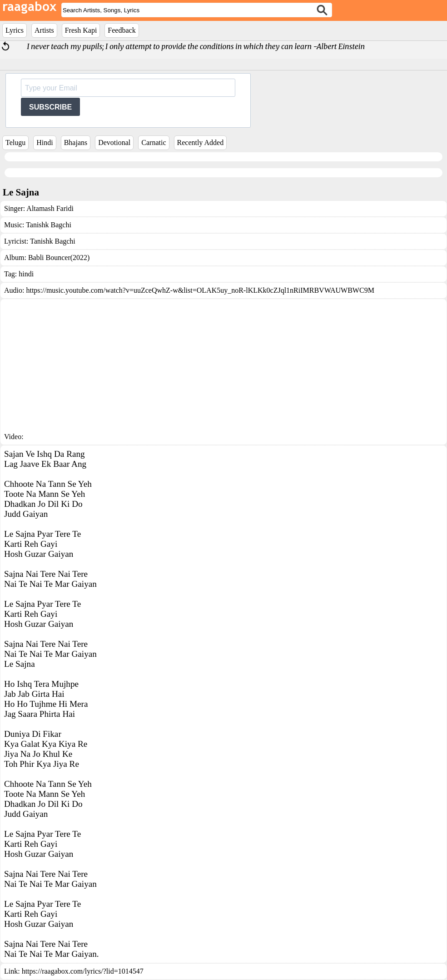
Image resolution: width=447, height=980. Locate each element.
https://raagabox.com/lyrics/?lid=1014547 (83, 971)
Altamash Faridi (50, 208)
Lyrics (15, 30)
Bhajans (76, 142)
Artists (44, 30)
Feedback (122, 30)
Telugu (15, 142)
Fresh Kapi (81, 30)
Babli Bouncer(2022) (59, 257)
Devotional (114, 142)
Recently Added (201, 142)
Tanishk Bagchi (49, 225)
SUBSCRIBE (50, 107)
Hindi (45, 142)
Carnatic (154, 142)
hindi (26, 274)
